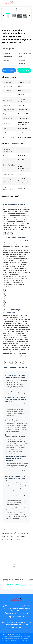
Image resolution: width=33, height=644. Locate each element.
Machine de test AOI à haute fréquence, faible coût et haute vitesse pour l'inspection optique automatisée (13, 580)
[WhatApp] (13, 628)
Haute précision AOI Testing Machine (13, 536)
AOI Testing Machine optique (11, 539)
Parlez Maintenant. (23, 70)
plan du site (22, 635)
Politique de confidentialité (10, 635)
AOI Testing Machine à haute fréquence (15, 533)
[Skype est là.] (17, 628)
